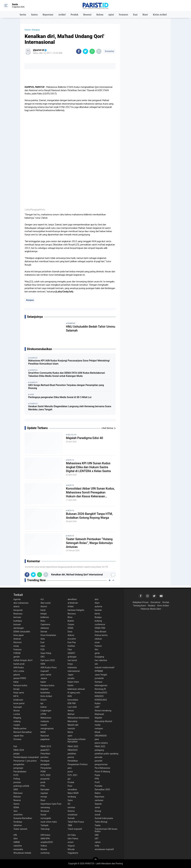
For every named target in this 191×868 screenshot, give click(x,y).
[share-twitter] (85, 51)
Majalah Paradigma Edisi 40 (84, 438)
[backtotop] (95, 860)
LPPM (43, 714)
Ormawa (17, 739)
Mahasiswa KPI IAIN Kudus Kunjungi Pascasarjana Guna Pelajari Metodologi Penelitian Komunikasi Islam (69, 362)
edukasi (98, 639)
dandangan (19, 628)
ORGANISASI (101, 736)
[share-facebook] (79, 51)
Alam (97, 603)
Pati (15, 746)
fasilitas (71, 646)
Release (17, 797)
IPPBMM (99, 671)
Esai (135, 15)
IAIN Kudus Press (49, 667)
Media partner (20, 728)
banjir (43, 610)
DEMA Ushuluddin (22, 632)
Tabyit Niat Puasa (76, 822)
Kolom (100, 15)
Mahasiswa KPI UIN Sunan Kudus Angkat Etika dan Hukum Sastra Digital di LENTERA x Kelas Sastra (88, 467)
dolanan (17, 639)
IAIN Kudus (19, 667)
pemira (71, 757)
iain (96, 664)
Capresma (45, 624)
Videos (44, 846)
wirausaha (18, 849)
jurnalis (71, 678)
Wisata (44, 849)
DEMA (71, 628)
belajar (44, 614)
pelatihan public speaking (107, 754)
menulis (71, 728)
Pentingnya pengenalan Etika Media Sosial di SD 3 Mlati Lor (60, 397)
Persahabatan (20, 772)
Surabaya (18, 822)
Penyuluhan (46, 768)
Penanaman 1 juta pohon (25, 761)
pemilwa (45, 757)
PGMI (43, 772)
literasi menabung (103, 711)
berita (23, 15)
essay (16, 646)
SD (69, 804)
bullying (98, 621)
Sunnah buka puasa (104, 818)
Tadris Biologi (101, 822)
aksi (97, 599)
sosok (98, 815)
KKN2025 (99, 696)
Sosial (43, 815)
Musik (98, 732)
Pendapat (45, 761)
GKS (43, 657)
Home (27, 30)
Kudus (98, 703)
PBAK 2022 (100, 746)
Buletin (71, 621)
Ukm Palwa (73, 839)
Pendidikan (73, 761)
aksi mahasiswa (21, 603)
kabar (16, 682)
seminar (71, 807)
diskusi (71, 635)
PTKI (43, 786)
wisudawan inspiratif (104, 849)
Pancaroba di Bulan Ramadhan (77, 740)
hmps (70, 664)
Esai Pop (72, 642)
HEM (43, 664)
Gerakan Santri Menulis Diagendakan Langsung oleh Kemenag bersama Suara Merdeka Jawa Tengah (70, 408)
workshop (45, 853)
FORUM (17, 653)
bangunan (18, 610)
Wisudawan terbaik (22, 853)
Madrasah (99, 714)
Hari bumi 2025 (48, 660)
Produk (75, 15)
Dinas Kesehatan (48, 635)
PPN (97, 779)
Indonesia (72, 667)
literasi (71, 711)
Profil (97, 782)
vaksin (98, 842)
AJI (42, 599)
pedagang (99, 750)
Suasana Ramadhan (23, 818)
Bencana (72, 614)
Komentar (109, 51)
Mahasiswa (46, 718)
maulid (44, 725)
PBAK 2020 (73, 746)
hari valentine (101, 660)
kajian (43, 682)
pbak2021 (45, 750)
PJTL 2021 (73, 775)
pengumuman (101, 764)
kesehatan (45, 693)
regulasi (44, 793)
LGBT (97, 707)
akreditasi (72, 599)
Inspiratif (45, 671)
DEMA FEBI (100, 628)
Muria (70, 732)
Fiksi (70, 650)
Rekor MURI (73, 793)
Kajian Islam (73, 682)
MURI (43, 732)
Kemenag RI (100, 689)
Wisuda (71, 849)
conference (100, 624)
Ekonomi (17, 642)
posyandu (45, 779)
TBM (70, 825)
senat (97, 807)
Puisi (70, 786)
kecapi (16, 689)
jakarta (17, 675)
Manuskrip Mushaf (103, 721)
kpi (42, 703)
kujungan (18, 707)
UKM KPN (45, 839)
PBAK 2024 (19, 750)
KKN (70, 696)
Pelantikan (45, 754)
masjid (17, 725)
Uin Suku (72, 835)
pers (70, 768)
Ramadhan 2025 (102, 789)
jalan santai (46, 675)
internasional (74, 671)
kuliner (44, 707)
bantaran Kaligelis (76, 610)
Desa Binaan (101, 632)
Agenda (17, 599)
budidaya (18, 621)
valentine (18, 846)
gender (17, 657)
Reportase (48, 15)
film (97, 650)
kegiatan (45, 689)
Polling (17, 779)
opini (111, 15)
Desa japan (19, 635)
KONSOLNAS (101, 700)
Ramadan (45, 789)
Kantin (71, 685)
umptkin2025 (47, 842)
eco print (72, 639)
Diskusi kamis (101, 635)
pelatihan (72, 754)
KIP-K (16, 696)
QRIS (16, 789)
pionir (70, 772)
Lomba (17, 714)
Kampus (30, 300)
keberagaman (101, 685)
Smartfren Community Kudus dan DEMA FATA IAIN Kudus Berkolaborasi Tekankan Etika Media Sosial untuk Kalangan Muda (67, 374)
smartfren (18, 815)
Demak (44, 632)
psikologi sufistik (21, 786)
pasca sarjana (101, 743)
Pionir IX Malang (102, 772)
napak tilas (19, 736)
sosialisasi (73, 815)
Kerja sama (19, 693)
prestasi (17, 782)
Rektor (98, 793)
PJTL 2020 (46, 775)
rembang (72, 797)
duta (43, 639)
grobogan (72, 657)
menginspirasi (47, 728)
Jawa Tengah (101, 675)
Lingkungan (46, 711)
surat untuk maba (49, 822)
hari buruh (72, 660)
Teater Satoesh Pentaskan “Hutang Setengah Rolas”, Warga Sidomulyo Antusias (89, 543)
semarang (45, 807)
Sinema (71, 811)
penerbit (99, 761)
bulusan (17, 624)
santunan (99, 800)
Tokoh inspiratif (75, 829)
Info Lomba (19, 671)
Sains (70, 800)
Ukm (16, 839)
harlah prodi (19, 664)
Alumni (44, 606)
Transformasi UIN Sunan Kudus (106, 830)
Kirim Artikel (160, 15)
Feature (98, 646)
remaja (44, 797)
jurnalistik (99, 678)
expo (43, 646)
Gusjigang (99, 657)
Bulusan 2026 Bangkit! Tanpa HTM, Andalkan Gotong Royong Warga (89, 516)
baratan (98, 610)
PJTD (16, 775)
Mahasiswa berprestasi (78, 718)
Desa (70, 632)
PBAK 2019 (46, 746)
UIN (15, 835)
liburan (17, 711)
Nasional (45, 736)
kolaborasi (18, 700)
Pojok (97, 775)
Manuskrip (73, 721)
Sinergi (98, 811)
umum (71, 842)
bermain (17, 617)
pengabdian (19, 764)
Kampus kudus (20, 685)
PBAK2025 (73, 750)
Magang (17, 718)
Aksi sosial (46, 603)
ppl (69, 779)
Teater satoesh (20, 829)
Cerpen (71, 624)
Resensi (87, 15)
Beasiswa (18, 614)
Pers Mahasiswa (102, 768)
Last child (72, 707)
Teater (98, 825)
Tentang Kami (139, 606)
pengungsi (18, 768)
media (98, 725)
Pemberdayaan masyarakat (26, 757)
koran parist (19, 703)
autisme (98, 606)
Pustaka (99, 786)
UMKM (17, 842)
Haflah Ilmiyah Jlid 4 (23, 660)
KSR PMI (72, 703)
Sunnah (71, 818)
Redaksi (152, 606)
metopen (99, 728)
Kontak (166, 602)
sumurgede (46, 818)
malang (17, 721)
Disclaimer (155, 602)
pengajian (45, 764)
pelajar (17, 754)
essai (97, 642)
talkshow (18, 825)
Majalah (72, 435)
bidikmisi (45, 617)
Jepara (44, 678)
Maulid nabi (73, 725)
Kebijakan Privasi (141, 602)
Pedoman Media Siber (151, 609)
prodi (43, 782)
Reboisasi (18, 793)
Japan (71, 675)
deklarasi (45, 628)
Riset (145, 15)
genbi (97, 653)
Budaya (98, 617)
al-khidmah (73, 603)
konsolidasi (73, 700)
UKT (97, 839)
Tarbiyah (45, 825)
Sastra (34, 15)
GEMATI (71, 653)
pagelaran (45, 739)
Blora (70, 617)
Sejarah (98, 804)
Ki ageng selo (74, 693)
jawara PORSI (20, 678)
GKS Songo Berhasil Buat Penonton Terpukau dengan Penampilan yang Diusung (66, 387)
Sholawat (45, 811)
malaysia (45, 721)
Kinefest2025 (101, 693)
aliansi (16, 606)
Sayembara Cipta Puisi (51, 804)
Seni (15, 811)
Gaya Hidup (46, 653)
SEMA (16, 807)
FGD (43, 650)
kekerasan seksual (76, 689)
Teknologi (45, 829)
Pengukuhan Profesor (78, 764)
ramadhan (72, 789)
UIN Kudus (46, 835)
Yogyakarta (73, 853)
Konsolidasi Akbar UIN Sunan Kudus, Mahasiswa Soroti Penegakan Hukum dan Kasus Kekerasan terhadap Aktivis (90, 492)
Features (123, 15)
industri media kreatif (105, 667)
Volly (97, 846)
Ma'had (71, 714)
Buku (43, 621)
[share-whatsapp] (92, 51)
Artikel (62, 15)
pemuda (99, 757)
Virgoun (71, 846)
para (97, 739)
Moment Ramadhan (23, 732)
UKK (97, 835)
